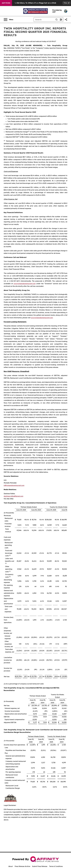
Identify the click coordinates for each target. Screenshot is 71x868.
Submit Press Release (40, 866)
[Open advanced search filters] (61, 20)
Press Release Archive (22, 866)
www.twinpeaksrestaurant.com (25, 284)
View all (67, 3)
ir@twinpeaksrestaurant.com (14, 485)
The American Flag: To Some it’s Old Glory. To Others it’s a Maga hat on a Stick (36, 3)
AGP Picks (6, 3)
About (11, 866)
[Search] (44, 20)
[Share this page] (66, 20)
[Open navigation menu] (8, 20)
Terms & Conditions (56, 866)
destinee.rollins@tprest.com (13, 496)
